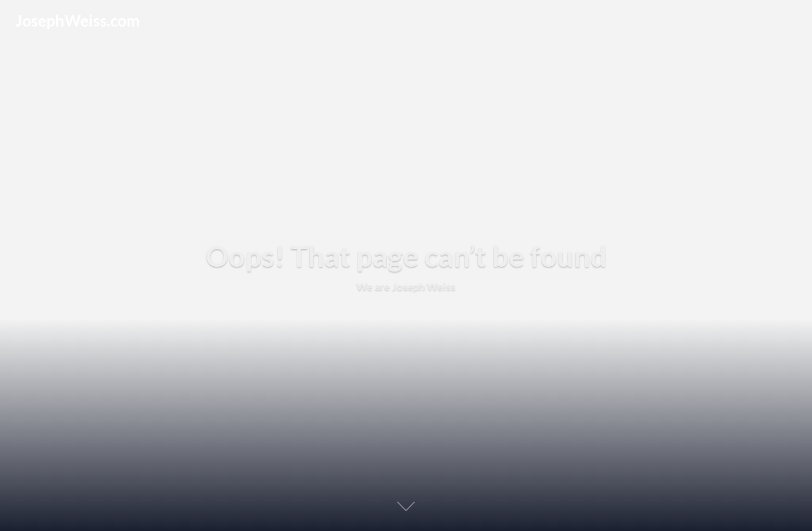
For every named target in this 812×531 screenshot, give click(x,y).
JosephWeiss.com (78, 20)
